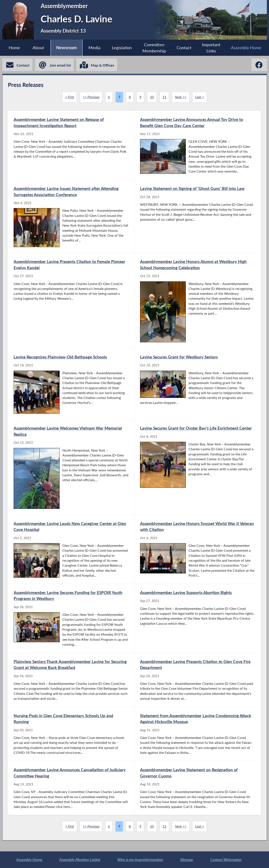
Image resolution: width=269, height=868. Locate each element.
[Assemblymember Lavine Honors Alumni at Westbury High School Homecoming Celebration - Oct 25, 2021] (197, 301)
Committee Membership (154, 48)
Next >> (181, 97)
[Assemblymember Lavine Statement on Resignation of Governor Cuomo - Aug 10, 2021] (197, 788)
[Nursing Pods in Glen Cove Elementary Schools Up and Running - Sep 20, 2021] (71, 734)
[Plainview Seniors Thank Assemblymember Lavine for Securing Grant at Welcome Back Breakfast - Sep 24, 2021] (71, 680)
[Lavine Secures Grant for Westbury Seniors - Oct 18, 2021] (197, 384)
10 (152, 97)
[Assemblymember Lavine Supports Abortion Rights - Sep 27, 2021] (197, 618)
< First (70, 97)
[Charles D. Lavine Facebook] (259, 65)
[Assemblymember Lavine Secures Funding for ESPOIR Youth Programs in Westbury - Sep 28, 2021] (71, 618)
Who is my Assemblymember (140, 860)
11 (165, 97)
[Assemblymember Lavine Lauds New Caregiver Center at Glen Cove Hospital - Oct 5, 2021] (71, 549)
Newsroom (67, 48)
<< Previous (91, 97)
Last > (200, 97)
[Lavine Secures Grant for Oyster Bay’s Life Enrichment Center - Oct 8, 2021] (197, 467)
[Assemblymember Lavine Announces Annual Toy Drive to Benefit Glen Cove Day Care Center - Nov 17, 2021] (197, 145)
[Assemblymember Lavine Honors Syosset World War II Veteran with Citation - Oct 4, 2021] (197, 549)
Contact (184, 48)
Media (94, 48)
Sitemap (187, 860)
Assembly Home (246, 48)
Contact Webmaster (226, 860)
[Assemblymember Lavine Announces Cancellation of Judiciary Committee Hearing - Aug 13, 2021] (71, 788)
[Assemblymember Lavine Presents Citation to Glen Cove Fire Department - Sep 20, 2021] (197, 680)
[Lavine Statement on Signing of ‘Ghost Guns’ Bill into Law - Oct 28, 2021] (197, 216)
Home (14, 48)
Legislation (122, 48)
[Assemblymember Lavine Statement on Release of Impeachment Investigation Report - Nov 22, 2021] (71, 145)
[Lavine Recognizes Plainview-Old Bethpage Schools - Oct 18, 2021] (71, 384)
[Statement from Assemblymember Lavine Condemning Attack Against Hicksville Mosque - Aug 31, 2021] (197, 734)
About (38, 48)
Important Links (211, 48)
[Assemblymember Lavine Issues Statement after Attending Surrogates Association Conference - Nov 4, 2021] (71, 216)
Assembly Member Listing (80, 860)
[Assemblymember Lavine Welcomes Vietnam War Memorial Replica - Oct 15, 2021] (71, 467)
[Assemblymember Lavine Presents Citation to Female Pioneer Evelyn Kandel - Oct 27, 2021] (71, 301)
